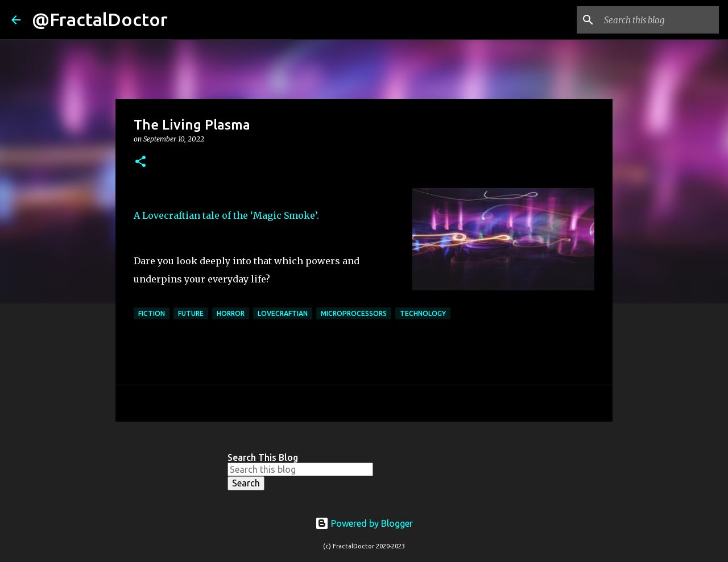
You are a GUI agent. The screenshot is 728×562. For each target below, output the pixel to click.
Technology (423, 313)
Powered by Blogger (364, 523)
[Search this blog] (659, 20)
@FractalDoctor (100, 19)
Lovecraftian (283, 313)
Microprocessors (354, 313)
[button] (140, 162)
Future (191, 313)
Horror (231, 313)
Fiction (152, 313)
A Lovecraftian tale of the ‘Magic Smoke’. (226, 215)
